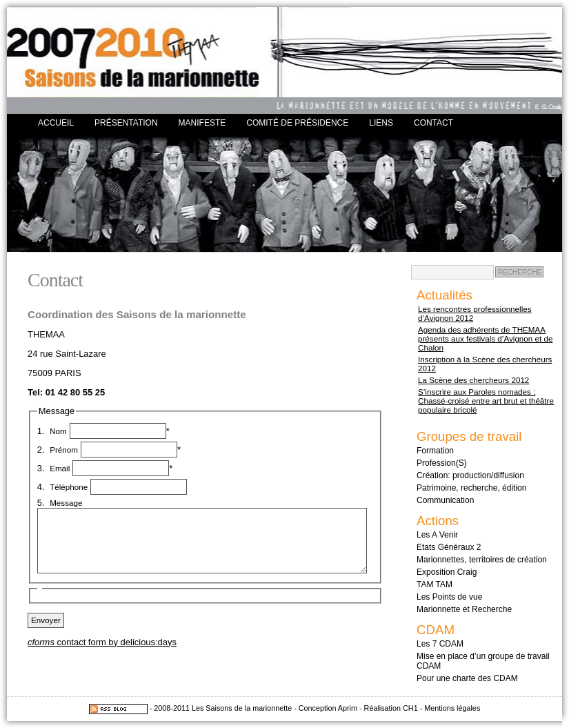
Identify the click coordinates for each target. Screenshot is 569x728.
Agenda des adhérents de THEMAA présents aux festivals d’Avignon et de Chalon (485, 338)
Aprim (348, 708)
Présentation (126, 123)
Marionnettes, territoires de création (482, 560)
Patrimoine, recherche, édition (471, 488)
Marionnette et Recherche (464, 609)
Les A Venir (437, 535)
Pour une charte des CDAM (467, 678)
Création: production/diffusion (470, 475)
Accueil (56, 123)
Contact (433, 123)
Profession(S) (442, 463)
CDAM (436, 630)
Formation (435, 451)
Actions (438, 521)
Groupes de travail (469, 436)
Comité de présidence (297, 123)
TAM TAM (435, 584)
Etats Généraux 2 (449, 547)
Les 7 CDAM (440, 644)
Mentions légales (452, 708)
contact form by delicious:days (102, 642)
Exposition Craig (447, 572)
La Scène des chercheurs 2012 (473, 380)
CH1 (410, 708)
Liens (381, 123)
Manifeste (202, 123)
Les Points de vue (449, 597)
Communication (445, 500)
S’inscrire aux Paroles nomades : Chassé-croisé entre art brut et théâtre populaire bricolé (486, 401)
